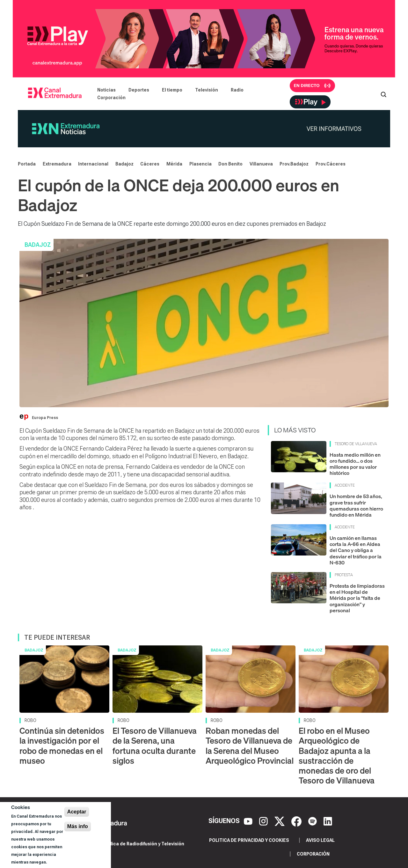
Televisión (207, 90)
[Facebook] (297, 821)
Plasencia (200, 164)
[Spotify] (313, 821)
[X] (280, 821)
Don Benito (230, 164)
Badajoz (124, 164)
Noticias (106, 90)
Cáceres (150, 164)
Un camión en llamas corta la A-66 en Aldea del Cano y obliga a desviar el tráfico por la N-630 (356, 550)
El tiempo (172, 90)
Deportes (139, 90)
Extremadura (57, 164)
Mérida (174, 164)
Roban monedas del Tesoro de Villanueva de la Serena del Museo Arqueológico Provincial (250, 746)
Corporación (111, 98)
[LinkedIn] (328, 821)
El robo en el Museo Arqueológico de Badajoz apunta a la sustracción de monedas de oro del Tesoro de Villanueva (337, 756)
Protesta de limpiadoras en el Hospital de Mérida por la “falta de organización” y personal (357, 598)
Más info (78, 826)
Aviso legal (320, 840)
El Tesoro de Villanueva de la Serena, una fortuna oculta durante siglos (155, 746)
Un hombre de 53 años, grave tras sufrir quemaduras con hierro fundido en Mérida (356, 505)
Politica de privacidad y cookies (249, 840)
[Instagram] (264, 821)
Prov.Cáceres (331, 164)
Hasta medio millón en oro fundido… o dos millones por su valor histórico (355, 464)
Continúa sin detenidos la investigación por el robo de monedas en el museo (62, 746)
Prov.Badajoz (294, 164)
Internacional (93, 164)
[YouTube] (249, 821)
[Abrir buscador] (383, 94)
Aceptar (77, 812)
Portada (27, 164)
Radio (237, 90)
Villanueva (261, 164)
